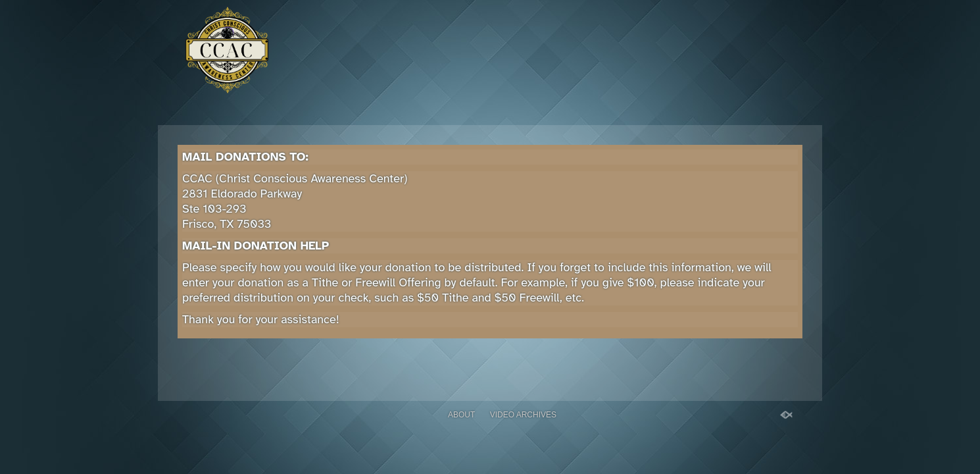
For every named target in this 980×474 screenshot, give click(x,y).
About (461, 415)
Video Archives (523, 415)
